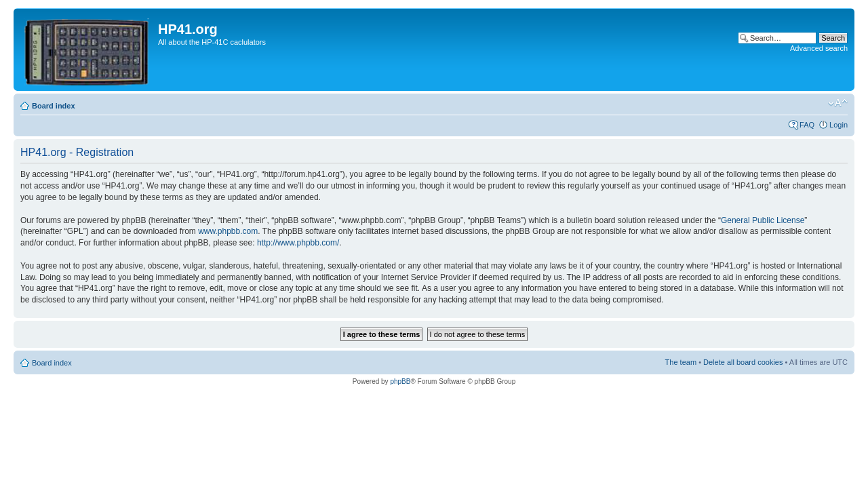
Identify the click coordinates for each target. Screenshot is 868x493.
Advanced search (819, 48)
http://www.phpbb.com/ (298, 243)
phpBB (400, 381)
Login (839, 125)
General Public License (763, 220)
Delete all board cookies (743, 362)
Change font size (838, 103)
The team (681, 362)
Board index (54, 106)
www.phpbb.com (228, 231)
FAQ (807, 125)
